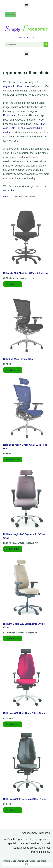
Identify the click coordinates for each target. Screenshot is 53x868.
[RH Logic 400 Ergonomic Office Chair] (27, 763)
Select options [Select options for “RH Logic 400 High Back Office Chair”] (13, 724)
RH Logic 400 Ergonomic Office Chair (25, 799)
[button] (26, 5)
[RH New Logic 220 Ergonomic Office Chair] (27, 587)
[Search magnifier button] (46, 44)
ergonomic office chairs (16, 86)
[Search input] (24, 44)
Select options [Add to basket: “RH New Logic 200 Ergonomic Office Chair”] (13, 549)
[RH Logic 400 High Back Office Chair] (27, 677)
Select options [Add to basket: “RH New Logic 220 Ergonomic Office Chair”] (13, 638)
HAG (12, 128)
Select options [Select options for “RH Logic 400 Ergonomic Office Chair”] (13, 810)
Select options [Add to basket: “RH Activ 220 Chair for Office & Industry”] (13, 284)
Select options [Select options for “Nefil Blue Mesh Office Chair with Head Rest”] (13, 459)
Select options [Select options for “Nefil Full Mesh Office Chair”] (13, 370)
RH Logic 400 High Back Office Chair (24, 713)
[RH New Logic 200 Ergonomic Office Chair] (27, 498)
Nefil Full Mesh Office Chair (19, 359)
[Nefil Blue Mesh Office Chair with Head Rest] (27, 408)
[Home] (26, 864)
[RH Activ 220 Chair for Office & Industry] (27, 237)
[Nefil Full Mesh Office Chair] (27, 323)
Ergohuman (10, 115)
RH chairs (22, 128)
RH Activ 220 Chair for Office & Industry (26, 273)
